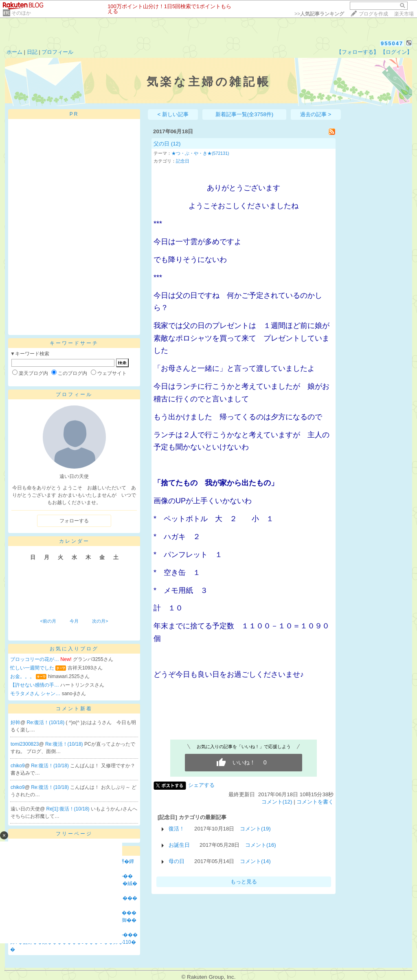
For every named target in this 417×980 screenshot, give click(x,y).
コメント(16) (261, 845)
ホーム (14, 52)
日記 (32, 52)
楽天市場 (404, 14)
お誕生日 (179, 845)
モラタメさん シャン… (35, 694)
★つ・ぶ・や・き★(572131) (200, 153)
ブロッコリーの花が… (35, 659)
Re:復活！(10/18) (46, 722)
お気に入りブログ (74, 649)
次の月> (100, 621)
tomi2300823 (25, 744)
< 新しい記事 (173, 114)
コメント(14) (255, 861)
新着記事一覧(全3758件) (245, 114)
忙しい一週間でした (32, 668)
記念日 (183, 161)
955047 (392, 43)
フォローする (74, 521)
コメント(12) (277, 802)
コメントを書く (315, 802)
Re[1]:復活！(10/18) (69, 809)
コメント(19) (255, 829)
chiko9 (18, 766)
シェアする (201, 785)
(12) (176, 144)
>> (319, 14)
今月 (74, 621)
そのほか (21, 13)
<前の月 (48, 621)
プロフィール (57, 52)
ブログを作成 (373, 14)
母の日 (177, 861)
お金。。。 (22, 676)
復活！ (177, 829)
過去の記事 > (316, 114)
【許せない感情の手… (35, 685)
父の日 (161, 144)
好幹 (15, 722)
